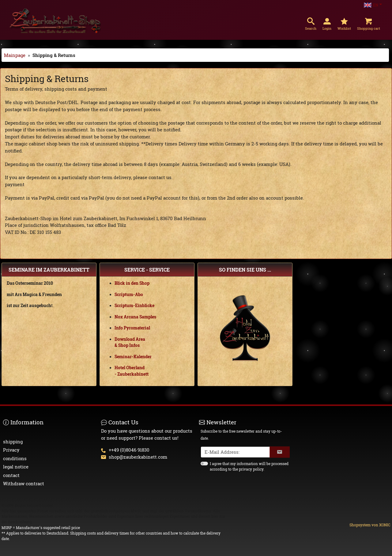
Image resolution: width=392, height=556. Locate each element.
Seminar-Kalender (133, 357)
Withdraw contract (24, 483)
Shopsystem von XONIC (370, 525)
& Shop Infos (127, 345)
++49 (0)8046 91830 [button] (129, 450)
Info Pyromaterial (132, 328)
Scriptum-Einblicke (134, 306)
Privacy (11, 450)
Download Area (130, 339)
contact (11, 475)
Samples (148, 317)
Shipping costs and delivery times (100, 533)
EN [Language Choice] (371, 5)
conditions (15, 458)
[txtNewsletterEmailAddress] (235, 452)
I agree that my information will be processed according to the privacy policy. (249, 466)
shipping (13, 441)
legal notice (16, 467)
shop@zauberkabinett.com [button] (138, 457)
